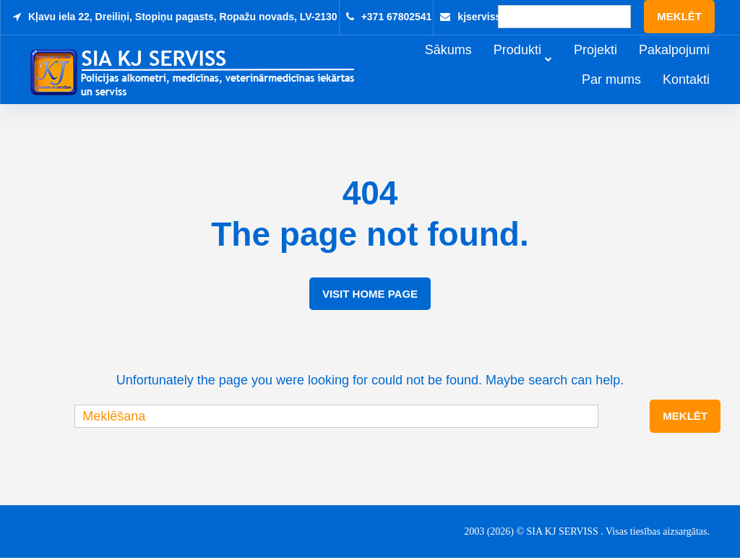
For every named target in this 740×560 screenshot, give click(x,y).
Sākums (469, 66)
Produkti (538, 66)
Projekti (616, 66)
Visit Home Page (370, 296)
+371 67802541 (397, 17)
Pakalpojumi (694, 66)
